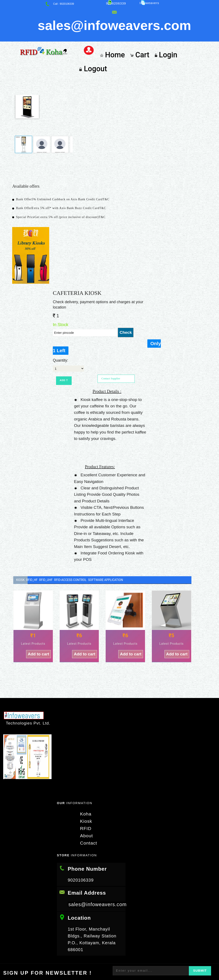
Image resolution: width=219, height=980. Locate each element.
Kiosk (21, 546)
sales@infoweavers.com (98, 871)
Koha (84, 781)
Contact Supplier (111, 345)
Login (164, 32)
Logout (192, 32)
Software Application (125, 546)
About (85, 802)
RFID (84, 795)
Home (115, 32)
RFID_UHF (56, 546)
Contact (87, 809)
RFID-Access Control (85, 546)
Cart (140, 32)
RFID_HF (37, 546)
